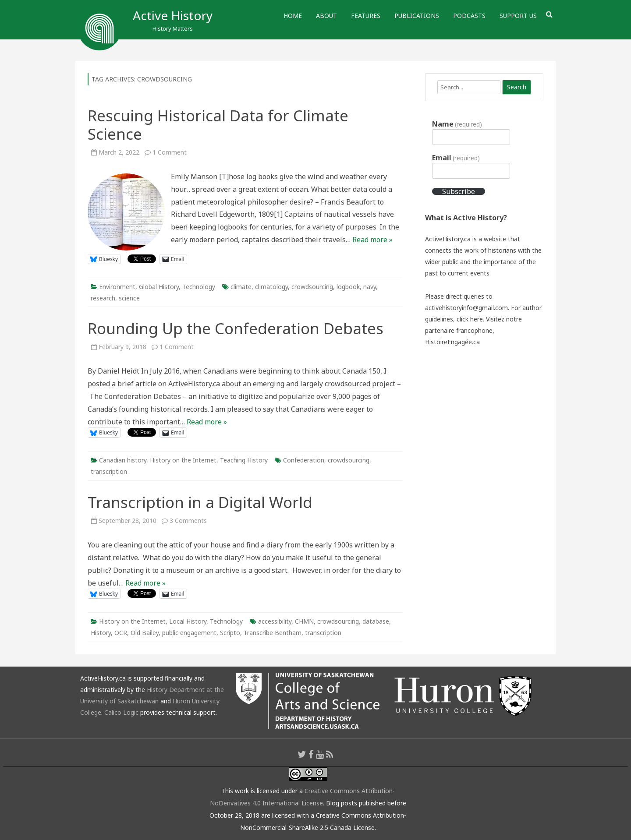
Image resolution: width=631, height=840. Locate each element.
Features (366, 16)
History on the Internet (183, 460)
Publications (417, 16)
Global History (159, 287)
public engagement (189, 633)
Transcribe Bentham (273, 633)
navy (370, 287)
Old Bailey (145, 633)
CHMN (304, 621)
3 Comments (188, 521)
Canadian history (123, 460)
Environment (117, 287)
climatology (271, 287)
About (326, 16)
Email (456, 158)
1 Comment (170, 152)
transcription (109, 471)
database (376, 621)
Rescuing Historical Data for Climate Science (218, 125)
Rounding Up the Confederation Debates (236, 328)
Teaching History (244, 460)
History (101, 633)
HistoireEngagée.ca (452, 342)
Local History (188, 621)
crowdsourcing (312, 287)
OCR (121, 633)
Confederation (304, 460)
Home (293, 16)
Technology (199, 287)
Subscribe (459, 191)
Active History (173, 15)
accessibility (275, 621)
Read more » (372, 240)
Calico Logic (121, 712)
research (103, 298)
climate (241, 287)
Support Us (518, 16)
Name (457, 124)
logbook (348, 287)
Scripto (230, 633)
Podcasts (469, 16)
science (129, 298)
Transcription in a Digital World (200, 502)
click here (470, 319)
